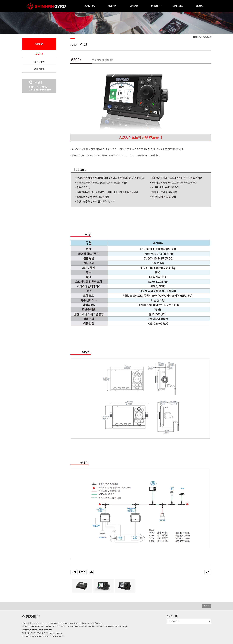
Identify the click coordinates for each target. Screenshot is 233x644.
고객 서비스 (178, 6)
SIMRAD (134, 6)
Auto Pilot (39, 54)
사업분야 (112, 6)
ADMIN (206, 606)
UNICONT (156, 6)
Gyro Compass (39, 61)
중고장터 (200, 6)
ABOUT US (90, 6)
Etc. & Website (39, 69)
